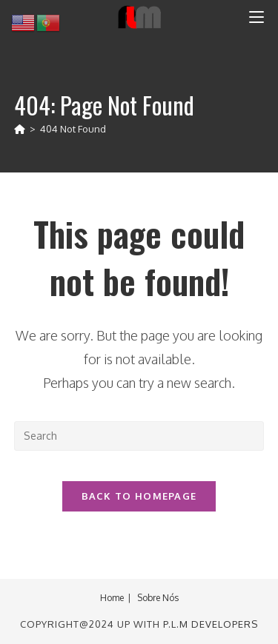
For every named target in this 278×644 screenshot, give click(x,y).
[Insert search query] (139, 436)
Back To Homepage (139, 496)
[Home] (20, 129)
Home (112, 598)
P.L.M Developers (211, 624)
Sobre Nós (158, 598)
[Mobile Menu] (257, 17)
